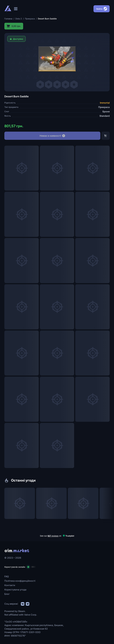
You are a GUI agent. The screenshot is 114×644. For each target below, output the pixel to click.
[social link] (22, 604)
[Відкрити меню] (16, 9)
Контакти (10, 585)
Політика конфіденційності (20, 581)
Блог (7, 594)
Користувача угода (15, 590)
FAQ (7, 576)
